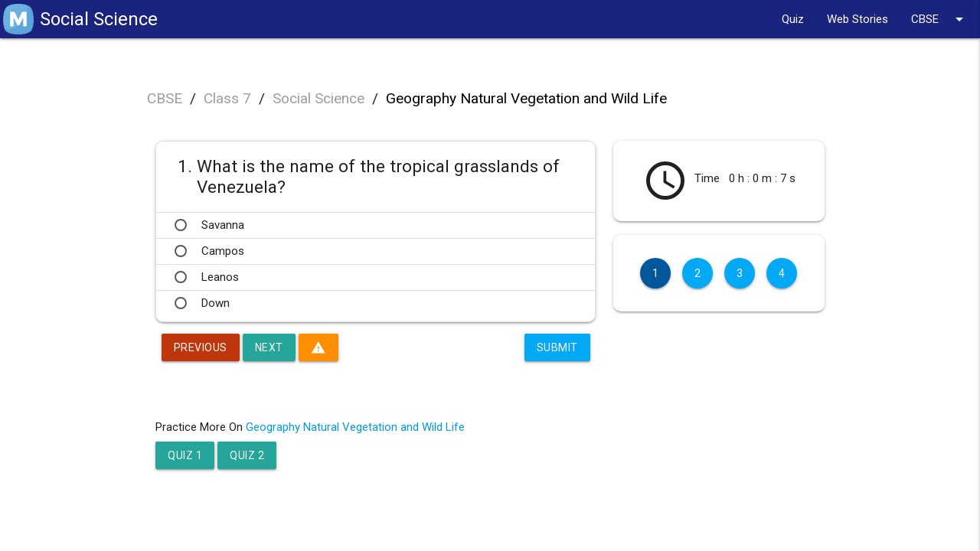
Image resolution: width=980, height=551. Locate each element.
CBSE (940, 19)
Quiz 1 (185, 455)
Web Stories (857, 19)
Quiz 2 (247, 455)
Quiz (793, 19)
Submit (557, 347)
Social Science (318, 98)
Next (269, 347)
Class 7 (227, 98)
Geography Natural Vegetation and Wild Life (526, 98)
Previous (201, 347)
